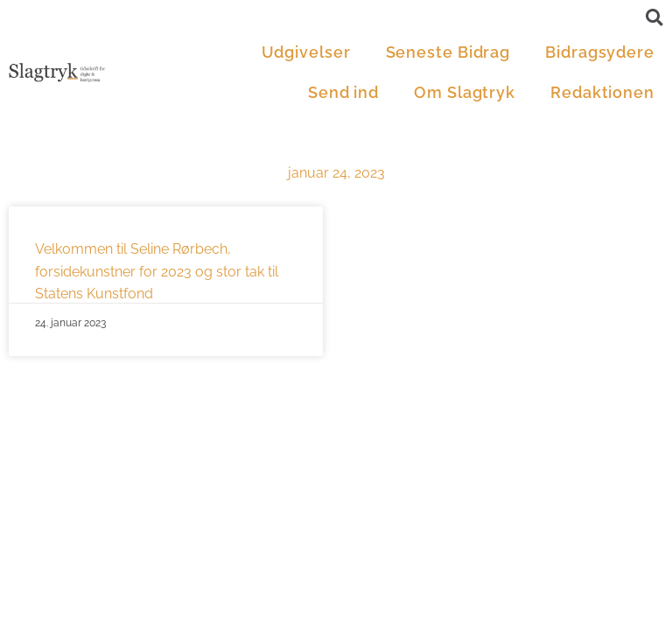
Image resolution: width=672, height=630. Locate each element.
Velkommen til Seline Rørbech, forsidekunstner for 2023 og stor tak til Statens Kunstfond (157, 271)
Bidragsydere (600, 52)
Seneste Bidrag (448, 52)
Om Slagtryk (465, 92)
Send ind (343, 92)
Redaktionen (602, 92)
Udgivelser (306, 52)
